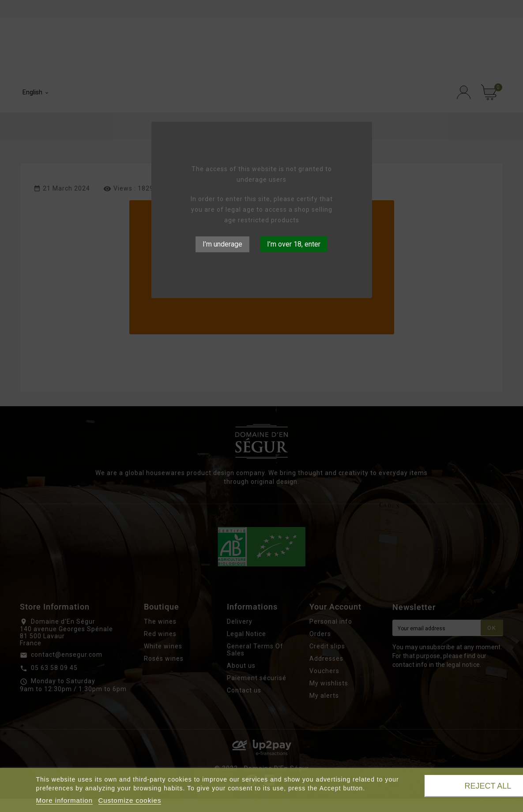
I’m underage (222, 244)
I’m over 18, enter (294, 244)
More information (65, 800)
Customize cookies (130, 800)
